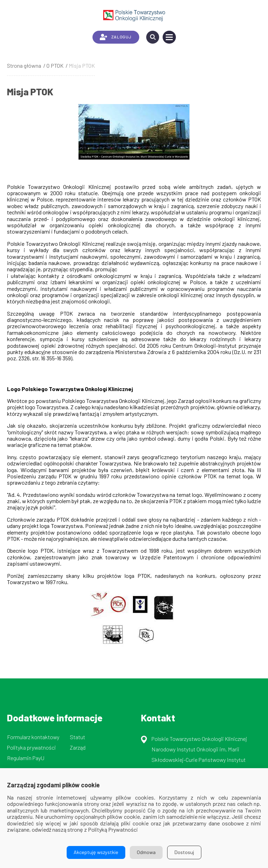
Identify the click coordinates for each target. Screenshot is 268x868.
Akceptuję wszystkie (96, 852)
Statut (77, 737)
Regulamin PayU (26, 758)
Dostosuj (184, 852)
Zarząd (78, 747)
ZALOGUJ (116, 37)
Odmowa (146, 852)
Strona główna (24, 65)
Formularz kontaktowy (33, 737)
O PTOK (55, 65)
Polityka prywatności (31, 747)
